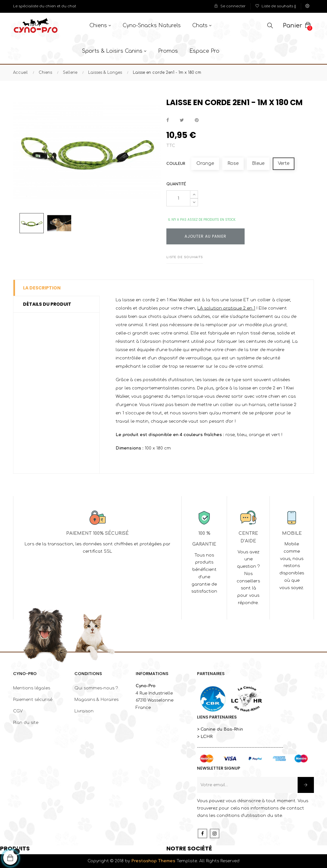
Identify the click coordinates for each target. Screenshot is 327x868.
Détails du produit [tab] (47, 304)
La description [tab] (42, 288)
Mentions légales (32, 688)
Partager (168, 120)
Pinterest (197, 120)
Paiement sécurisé (33, 700)
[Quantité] (178, 198)
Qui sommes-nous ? (96, 688)
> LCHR (205, 737)
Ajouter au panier (205, 236)
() (276, 6)
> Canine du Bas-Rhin (220, 729)
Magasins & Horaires (96, 700)
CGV (18, 711)
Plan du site (26, 723)
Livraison (84, 711)
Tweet (182, 120)
